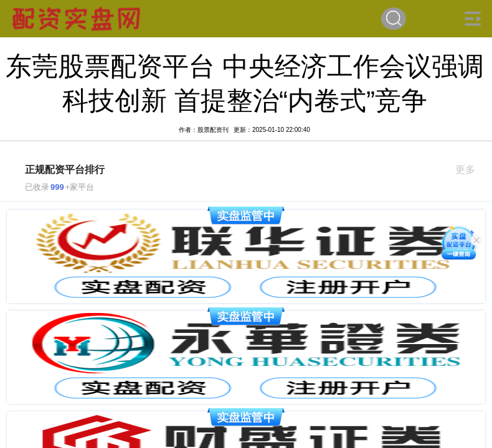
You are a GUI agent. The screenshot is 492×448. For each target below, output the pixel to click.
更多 (471, 170)
